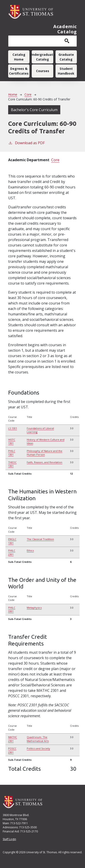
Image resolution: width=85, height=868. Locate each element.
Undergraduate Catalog (42, 57)
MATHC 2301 (13, 739)
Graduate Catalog (66, 57)
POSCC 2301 (12, 750)
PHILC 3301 (12, 610)
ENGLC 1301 (12, 541)
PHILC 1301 (12, 453)
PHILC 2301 (12, 552)
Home (13, 94)
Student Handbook (66, 71)
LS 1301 (13, 428)
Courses (43, 71)
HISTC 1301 (12, 441)
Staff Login (9, 839)
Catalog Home (19, 57)
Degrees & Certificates (19, 71)
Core (28, 94)
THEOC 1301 (12, 464)
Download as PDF (26, 143)
